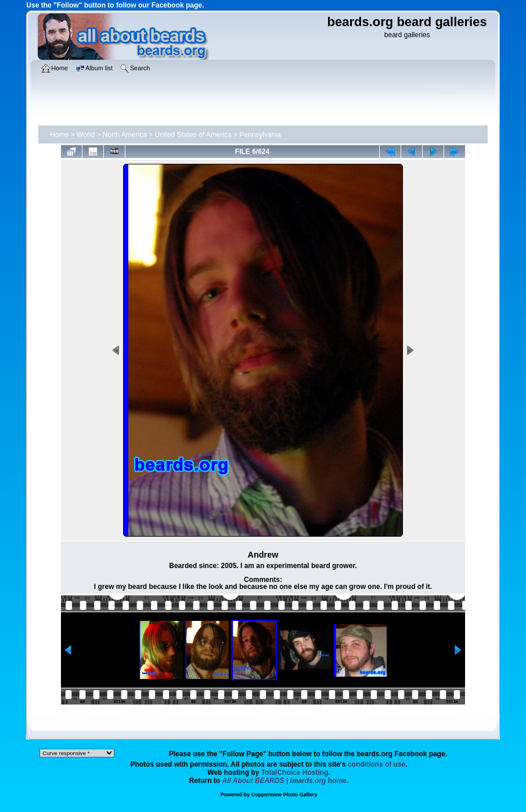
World (86, 135)
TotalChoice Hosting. (296, 773)
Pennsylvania (260, 135)
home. (286, 781)
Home (59, 135)
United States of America (193, 135)
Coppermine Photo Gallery (284, 795)
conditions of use (377, 764)
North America (125, 135)
